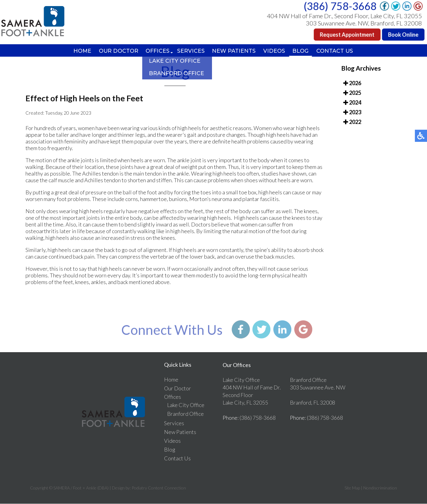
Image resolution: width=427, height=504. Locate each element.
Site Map (352, 488)
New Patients (235, 51)
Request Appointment (348, 35)
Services (191, 51)
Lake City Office (186, 405)
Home (80, 51)
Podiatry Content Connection (159, 488)
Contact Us (337, 51)
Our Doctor (117, 51)
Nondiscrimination (380, 488)
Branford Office (185, 414)
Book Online (404, 35)
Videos (275, 51)
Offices (157, 51)
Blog (302, 51)
